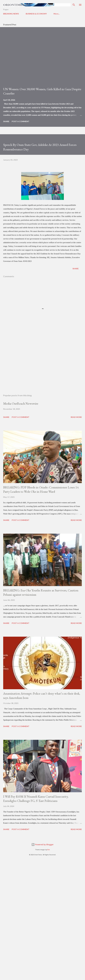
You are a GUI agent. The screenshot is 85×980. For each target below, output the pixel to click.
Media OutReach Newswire (21, 403)
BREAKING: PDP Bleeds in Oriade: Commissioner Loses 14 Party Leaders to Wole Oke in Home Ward (41, 489)
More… (57, 14)
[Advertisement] (42, 367)
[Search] (74, 5)
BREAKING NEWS (11, 14)
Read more (76, 417)
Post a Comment (21, 121)
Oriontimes (14, 5)
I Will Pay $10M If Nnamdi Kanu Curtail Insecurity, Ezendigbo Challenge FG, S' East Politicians (36, 799)
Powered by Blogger (42, 844)
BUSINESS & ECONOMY (36, 14)
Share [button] (6, 121)
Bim (49, 850)
